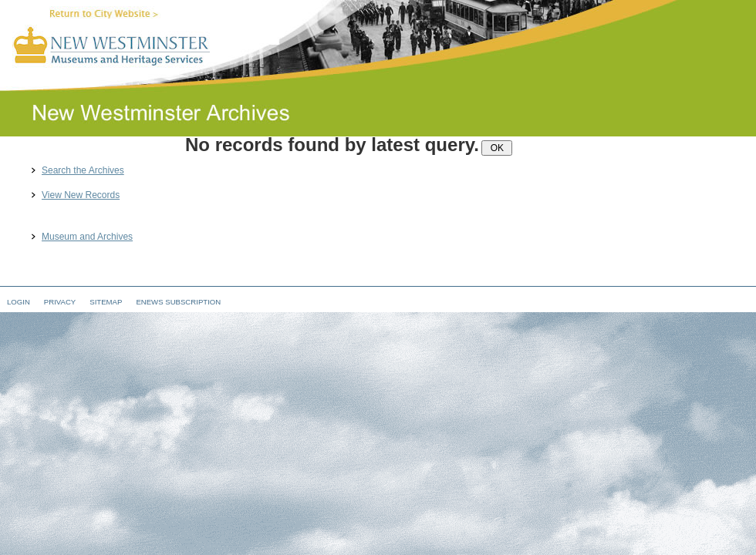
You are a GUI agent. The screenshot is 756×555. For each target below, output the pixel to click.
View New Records (81, 195)
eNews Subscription (178, 302)
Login (19, 302)
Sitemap (106, 302)
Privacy (60, 302)
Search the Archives (83, 171)
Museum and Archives (87, 237)
